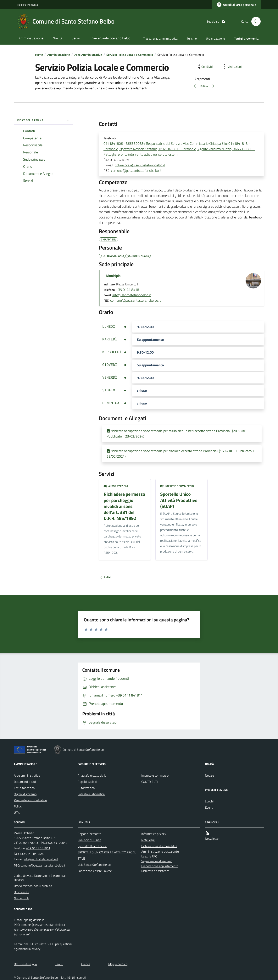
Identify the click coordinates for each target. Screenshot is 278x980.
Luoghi (209, 801)
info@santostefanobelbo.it (132, 295)
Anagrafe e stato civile (92, 775)
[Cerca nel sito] (254, 21)
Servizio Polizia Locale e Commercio (130, 55)
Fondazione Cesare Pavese (95, 871)
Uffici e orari (21, 892)
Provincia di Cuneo (89, 840)
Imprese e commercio (177, 486)
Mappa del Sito (118, 964)
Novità (58, 38)
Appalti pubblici (87, 782)
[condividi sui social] (204, 67)
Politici (18, 806)
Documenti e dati (25, 782)
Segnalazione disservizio (157, 861)
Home (39, 55)
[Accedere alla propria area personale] (236, 5)
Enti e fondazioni (25, 788)
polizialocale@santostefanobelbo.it (140, 165)
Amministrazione (31, 38)
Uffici (17, 812)
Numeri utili (21, 898)
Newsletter (212, 839)
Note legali (148, 840)
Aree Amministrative (88, 55)
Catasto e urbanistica (91, 794)
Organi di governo (25, 794)
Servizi (76, 38)
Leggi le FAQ (149, 856)
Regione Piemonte (28, 5)
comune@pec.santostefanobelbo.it (136, 171)
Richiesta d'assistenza (155, 871)
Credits (86, 964)
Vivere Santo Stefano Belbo (111, 38)
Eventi (209, 807)
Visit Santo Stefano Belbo (94, 865)
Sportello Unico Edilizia (92, 846)
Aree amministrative (27, 775)
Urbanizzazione (215, 39)
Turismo (192, 39)
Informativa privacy (154, 834)
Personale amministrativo (30, 800)
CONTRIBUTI (150, 782)
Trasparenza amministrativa (160, 39)
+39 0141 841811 (130, 290)
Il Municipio (112, 276)
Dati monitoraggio (25, 964)
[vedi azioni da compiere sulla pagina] (232, 67)
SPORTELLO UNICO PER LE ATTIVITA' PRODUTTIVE (107, 855)
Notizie (209, 775)
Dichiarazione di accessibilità (159, 846)
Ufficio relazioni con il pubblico (33, 886)
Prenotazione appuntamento (160, 866)
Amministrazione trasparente (160, 851)
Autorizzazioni (116, 486)
